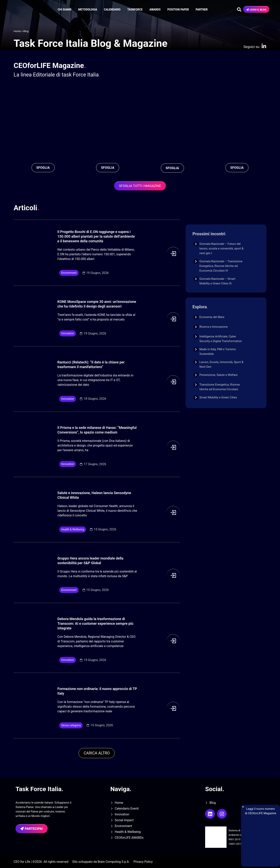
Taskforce (135, 10)
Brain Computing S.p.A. (114, 862)
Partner (202, 10)
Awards (155, 10)
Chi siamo (64, 10)
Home (17, 31)
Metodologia (88, 10)
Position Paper (178, 10)
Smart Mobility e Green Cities (218, 397)
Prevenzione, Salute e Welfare (219, 375)
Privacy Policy (143, 862)
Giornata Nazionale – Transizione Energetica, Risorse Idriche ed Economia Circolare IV (221, 266)
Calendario (112, 10)
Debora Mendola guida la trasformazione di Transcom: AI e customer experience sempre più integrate (95, 623)
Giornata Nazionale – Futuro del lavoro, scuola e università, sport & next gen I (222, 248)
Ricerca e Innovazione (214, 327)
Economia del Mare (212, 317)
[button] (97, 753)
